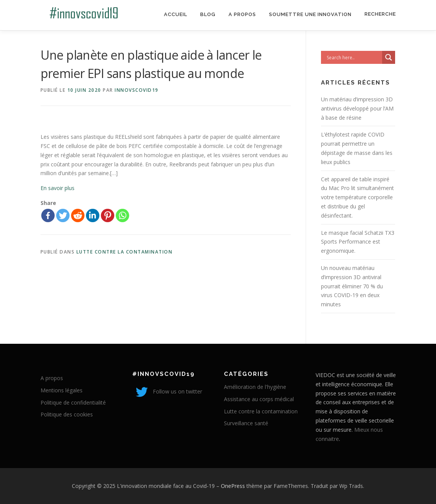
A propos (242, 14)
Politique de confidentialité (73, 402)
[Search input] (354, 57)
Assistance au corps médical (259, 399)
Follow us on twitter (167, 391)
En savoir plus (58, 188)
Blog (208, 14)
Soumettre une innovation (310, 14)
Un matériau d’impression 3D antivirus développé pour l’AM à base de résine (357, 108)
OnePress (233, 486)
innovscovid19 (137, 90)
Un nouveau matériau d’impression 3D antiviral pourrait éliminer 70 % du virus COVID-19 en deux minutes (352, 286)
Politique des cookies (67, 414)
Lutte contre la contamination (125, 252)
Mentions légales (62, 390)
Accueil (176, 14)
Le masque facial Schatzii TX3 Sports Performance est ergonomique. (358, 242)
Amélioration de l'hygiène (255, 387)
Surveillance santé (246, 423)
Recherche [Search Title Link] (380, 14)
